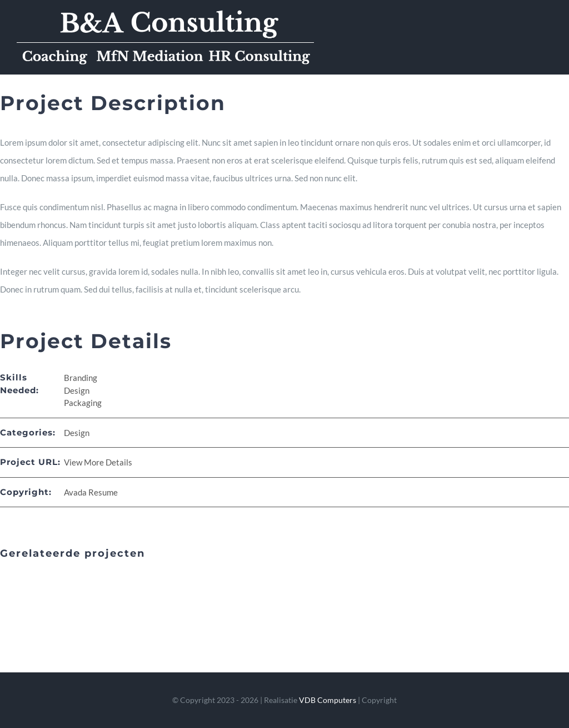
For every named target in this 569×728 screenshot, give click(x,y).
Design (77, 390)
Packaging (83, 403)
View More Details (98, 462)
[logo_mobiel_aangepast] (165, 12)
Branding (81, 378)
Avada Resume (91, 492)
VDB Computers (328, 700)
